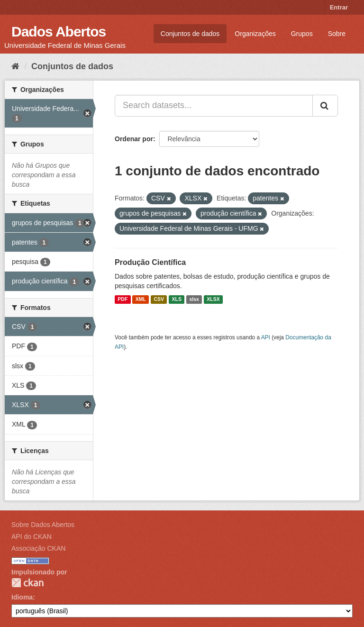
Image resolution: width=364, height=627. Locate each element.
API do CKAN (32, 536)
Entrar (339, 7)
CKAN (27, 583)
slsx (194, 300)
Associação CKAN (38, 548)
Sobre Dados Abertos (43, 525)
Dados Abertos (59, 32)
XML (141, 300)
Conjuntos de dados (190, 34)
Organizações (255, 34)
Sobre (337, 34)
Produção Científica (150, 262)
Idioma (22, 597)
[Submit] (325, 106)
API (266, 337)
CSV (159, 300)
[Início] (15, 66)
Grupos (302, 34)
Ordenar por (134, 139)
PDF (123, 300)
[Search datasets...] (214, 106)
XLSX (213, 300)
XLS (177, 300)
